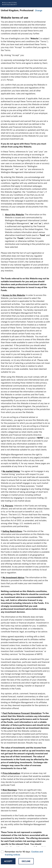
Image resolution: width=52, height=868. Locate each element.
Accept (8, 861)
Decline (26, 861)
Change (39, 11)
